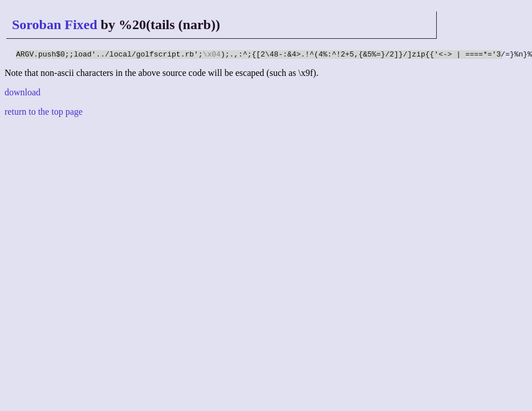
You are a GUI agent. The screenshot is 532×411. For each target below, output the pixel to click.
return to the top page (44, 113)
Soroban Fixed (55, 25)
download (23, 94)
